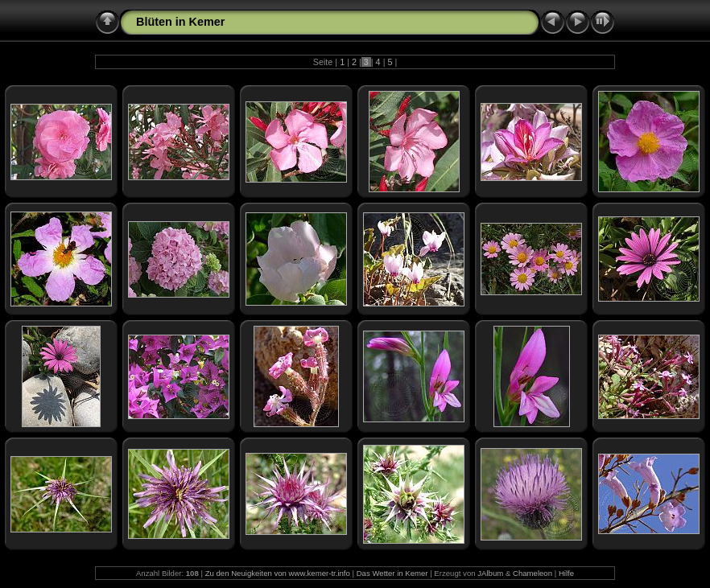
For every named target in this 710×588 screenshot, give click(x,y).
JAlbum (490, 573)
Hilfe (566, 573)
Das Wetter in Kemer (392, 573)
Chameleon (532, 573)
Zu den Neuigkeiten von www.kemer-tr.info (278, 573)
